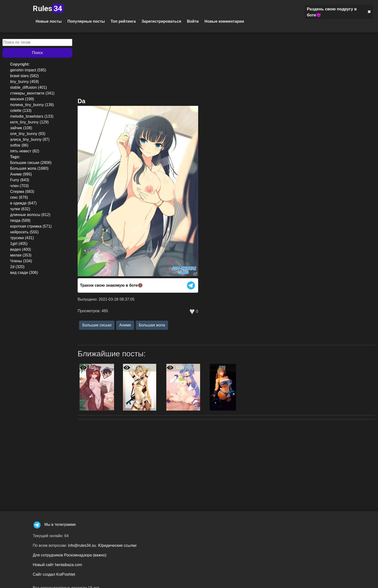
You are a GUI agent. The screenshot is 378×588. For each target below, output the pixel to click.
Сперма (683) (22, 192)
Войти (193, 21)
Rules (48, 8)
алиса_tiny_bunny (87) (30, 139)
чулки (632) (20, 209)
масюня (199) (22, 99)
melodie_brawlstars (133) (32, 116)
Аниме (125, 325)
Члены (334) (21, 261)
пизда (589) (20, 220)
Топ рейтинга (123, 21)
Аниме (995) (21, 174)
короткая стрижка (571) (31, 226)
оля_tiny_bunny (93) (28, 134)
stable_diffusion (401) (29, 87)
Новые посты (49, 21)
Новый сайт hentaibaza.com (57, 565)
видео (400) (20, 249)
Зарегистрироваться (161, 21)
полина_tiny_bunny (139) (32, 105)
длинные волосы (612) (30, 215)
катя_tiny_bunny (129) (29, 122)
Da (81, 101)
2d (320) (17, 267)
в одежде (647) (23, 203)
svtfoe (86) (19, 145)
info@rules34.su (82, 545)
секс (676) (19, 197)
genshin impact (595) (28, 70)
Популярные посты (86, 21)
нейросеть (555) (24, 232)
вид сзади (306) (24, 273)
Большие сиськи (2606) (31, 163)
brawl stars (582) (24, 76)
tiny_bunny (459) (24, 82)
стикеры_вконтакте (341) (32, 93)
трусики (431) (22, 238)
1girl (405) (19, 244)
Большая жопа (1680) (29, 168)
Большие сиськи (97, 325)
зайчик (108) (21, 128)
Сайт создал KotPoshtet (54, 574)
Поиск (37, 53)
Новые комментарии (224, 21)
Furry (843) (20, 180)
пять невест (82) (25, 151)
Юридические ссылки (117, 545)
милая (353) (21, 255)
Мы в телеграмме (54, 524)
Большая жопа (152, 325)
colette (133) (21, 111)
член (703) (19, 186)
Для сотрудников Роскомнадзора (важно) (70, 555)
